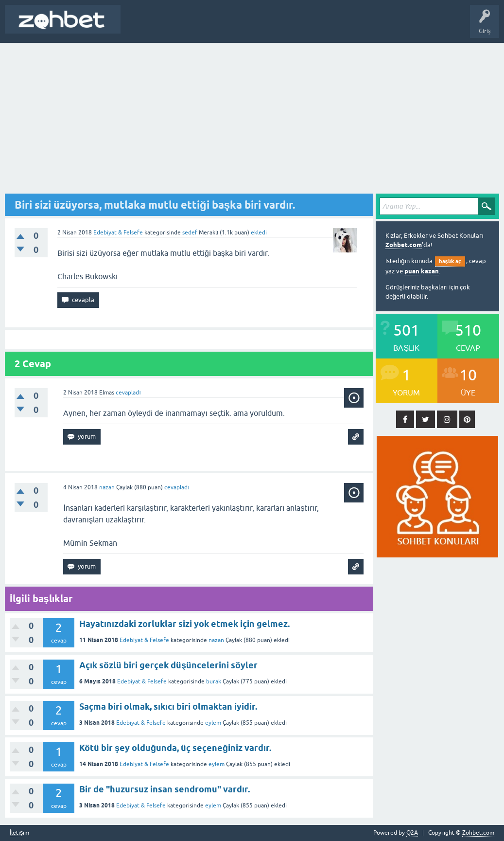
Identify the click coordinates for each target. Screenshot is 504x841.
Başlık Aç (139, 26)
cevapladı (128, 393)
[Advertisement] (252, 116)
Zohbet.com (404, 245)
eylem (213, 723)
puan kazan (422, 271)
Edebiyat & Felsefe (118, 233)
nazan (216, 640)
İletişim (19, 833)
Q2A (412, 833)
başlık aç (450, 261)
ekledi (259, 233)
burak (214, 681)
